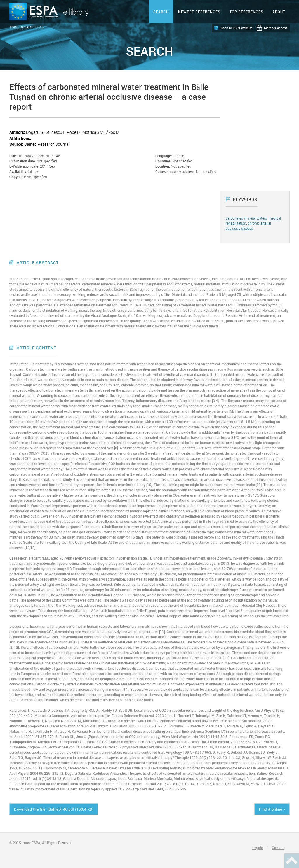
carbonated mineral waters (246, 218)
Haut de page (292, 861)
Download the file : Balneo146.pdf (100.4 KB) (54, 809)
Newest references (199, 12)
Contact (278, 848)
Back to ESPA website (237, 28)
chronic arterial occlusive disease (248, 226)
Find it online (271, 809)
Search (161, 12)
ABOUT (279, 12)
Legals (258, 848)
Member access (276, 28)
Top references (246, 12)
